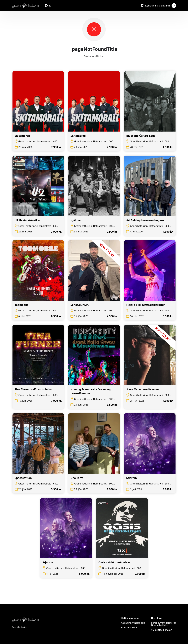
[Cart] (142, 6)
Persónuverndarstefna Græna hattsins (164, 624)
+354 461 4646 (129, 628)
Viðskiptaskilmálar (161, 630)
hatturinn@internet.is (133, 623)
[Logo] (26, 6)
